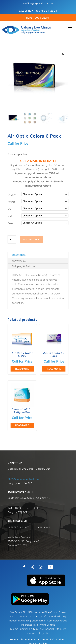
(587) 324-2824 (47, 11)
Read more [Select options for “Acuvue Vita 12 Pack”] (54, 369)
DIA (10, 216)
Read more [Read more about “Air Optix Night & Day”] (22, 369)
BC (9, 208)
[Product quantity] (12, 239)
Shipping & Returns (24, 266)
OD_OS (12, 194)
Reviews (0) (19, 260)
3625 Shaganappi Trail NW (23, 479)
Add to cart (31, 239)
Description (19, 255)
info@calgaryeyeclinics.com (38, 3)
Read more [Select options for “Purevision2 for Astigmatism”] (22, 425)
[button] (63, 54)
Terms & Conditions (53, 639)
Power (11, 201)
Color (11, 223)
